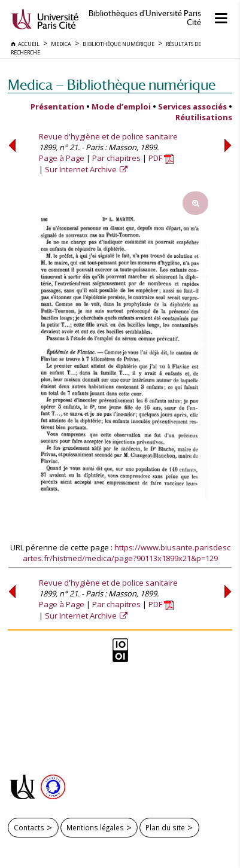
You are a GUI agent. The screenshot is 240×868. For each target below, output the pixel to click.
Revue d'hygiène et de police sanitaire (108, 136)
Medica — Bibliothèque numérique (112, 85)
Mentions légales (95, 827)
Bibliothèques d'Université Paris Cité (145, 18)
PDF (161, 158)
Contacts (29, 827)
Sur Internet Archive (82, 169)
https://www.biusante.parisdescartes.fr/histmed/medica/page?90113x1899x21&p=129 (127, 553)
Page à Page (62, 158)
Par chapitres (116, 158)
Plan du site (165, 827)
